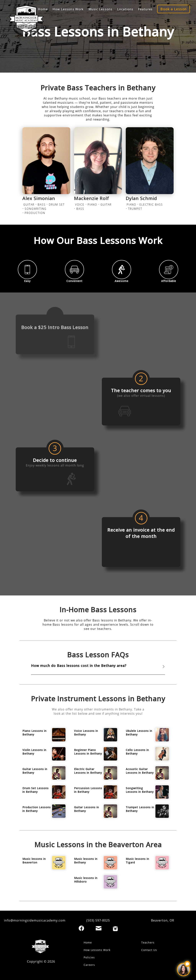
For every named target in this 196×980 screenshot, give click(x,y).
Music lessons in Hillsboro (86, 880)
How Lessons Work (97, 950)
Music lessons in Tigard (137, 861)
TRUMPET (135, 209)
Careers (89, 965)
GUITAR (29, 205)
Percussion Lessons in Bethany (88, 790)
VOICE (80, 205)
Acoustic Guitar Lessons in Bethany (140, 771)
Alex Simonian (39, 198)
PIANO (92, 205)
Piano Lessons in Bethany (34, 733)
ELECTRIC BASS (151, 205)
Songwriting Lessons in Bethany (140, 790)
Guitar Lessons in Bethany (35, 771)
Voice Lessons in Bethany (86, 733)
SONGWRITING (36, 209)
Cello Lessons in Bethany (137, 752)
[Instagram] (115, 929)
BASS (42, 205)
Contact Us (149, 950)
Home (88, 942)
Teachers (148, 942)
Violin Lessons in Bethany (34, 752)
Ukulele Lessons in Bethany (139, 733)
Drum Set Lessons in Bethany (36, 790)
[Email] (99, 928)
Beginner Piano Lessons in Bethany (88, 752)
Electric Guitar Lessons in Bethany (88, 771)
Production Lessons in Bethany (37, 809)
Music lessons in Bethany (86, 861)
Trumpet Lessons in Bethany (140, 809)
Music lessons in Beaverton (34, 861)
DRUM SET (57, 205)
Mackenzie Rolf (92, 198)
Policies (89, 957)
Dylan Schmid (141, 198)
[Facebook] (81, 928)
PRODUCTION (35, 213)
